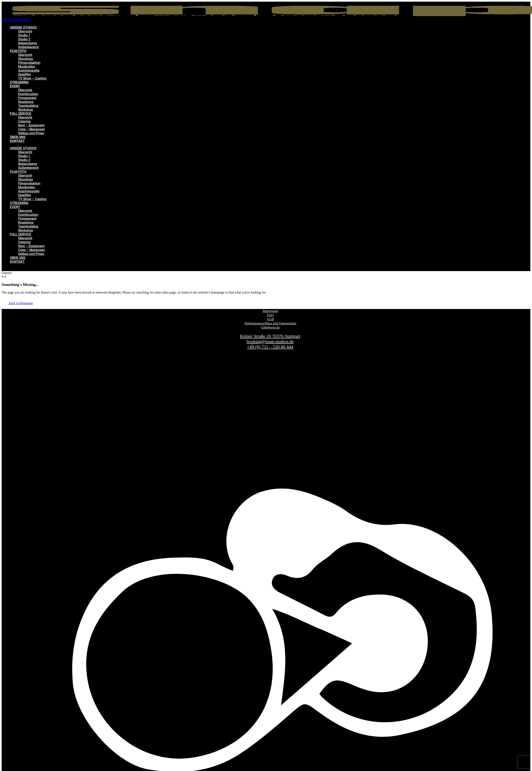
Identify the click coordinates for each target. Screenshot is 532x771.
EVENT (15, 86)
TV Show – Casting (32, 78)
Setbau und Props (31, 133)
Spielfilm (25, 74)
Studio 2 (24, 39)
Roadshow (26, 102)
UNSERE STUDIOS (23, 27)
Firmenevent (27, 98)
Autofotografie (29, 71)
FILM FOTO (18, 51)
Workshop (26, 110)
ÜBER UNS (18, 137)
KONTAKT (17, 141)
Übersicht (25, 31)
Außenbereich (28, 47)
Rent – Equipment (31, 125)
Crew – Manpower (32, 129)
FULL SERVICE (21, 114)
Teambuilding (28, 106)
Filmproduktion (29, 63)
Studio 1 (24, 35)
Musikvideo (27, 67)
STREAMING (19, 82)
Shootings (26, 59)
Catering (24, 121)
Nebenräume (28, 43)
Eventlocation (28, 94)
